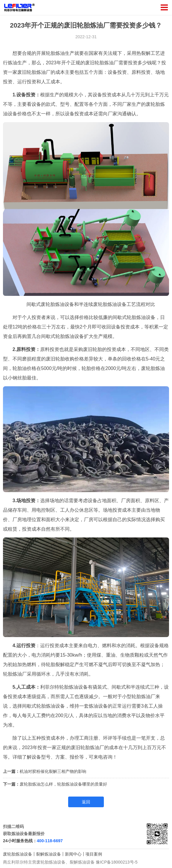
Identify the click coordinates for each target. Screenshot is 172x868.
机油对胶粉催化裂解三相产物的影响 (53, 771)
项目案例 (94, 854)
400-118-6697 (50, 841)
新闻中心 (73, 854)
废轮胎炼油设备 (18, 854)
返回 (86, 802)
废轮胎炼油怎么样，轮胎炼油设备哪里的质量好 (63, 784)
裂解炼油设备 (49, 854)
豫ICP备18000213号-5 (117, 862)
